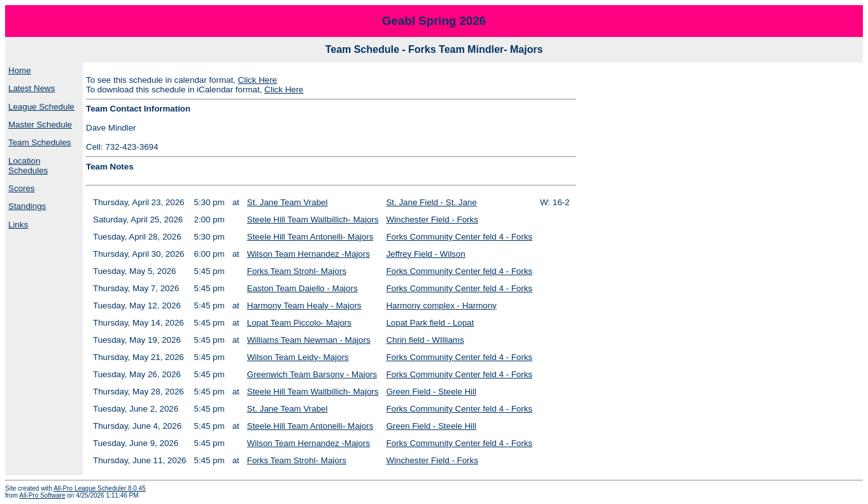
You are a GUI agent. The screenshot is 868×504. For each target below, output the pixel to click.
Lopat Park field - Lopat (430, 323)
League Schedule (41, 107)
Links (18, 225)
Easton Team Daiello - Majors (302, 288)
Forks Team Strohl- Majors (297, 271)
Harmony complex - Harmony (441, 306)
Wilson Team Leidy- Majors (298, 357)
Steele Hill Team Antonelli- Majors (310, 237)
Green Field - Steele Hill (431, 392)
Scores (21, 188)
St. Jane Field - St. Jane (431, 202)
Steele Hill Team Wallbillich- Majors (313, 220)
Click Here (258, 80)
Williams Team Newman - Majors (309, 340)
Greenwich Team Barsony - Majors (312, 374)
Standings (27, 206)
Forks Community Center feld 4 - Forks (459, 237)
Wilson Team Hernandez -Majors (309, 254)
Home (20, 70)
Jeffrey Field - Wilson (425, 254)
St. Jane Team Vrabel (288, 202)
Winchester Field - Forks (432, 220)
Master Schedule (40, 125)
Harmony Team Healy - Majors (304, 306)
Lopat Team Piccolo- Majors (299, 323)
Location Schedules (28, 166)
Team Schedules (40, 142)
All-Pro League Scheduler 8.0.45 (100, 488)
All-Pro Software (42, 495)
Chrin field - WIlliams (425, 340)
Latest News (32, 88)
